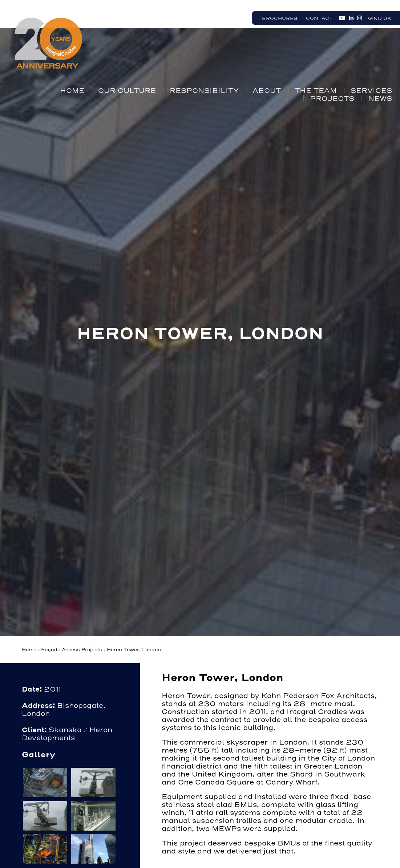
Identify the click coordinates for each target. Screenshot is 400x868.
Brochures (280, 18)
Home (72, 91)
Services (371, 91)
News (380, 99)
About (267, 91)
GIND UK (380, 18)
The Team (316, 91)
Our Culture (127, 91)
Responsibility (204, 91)
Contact (319, 18)
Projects (332, 99)
